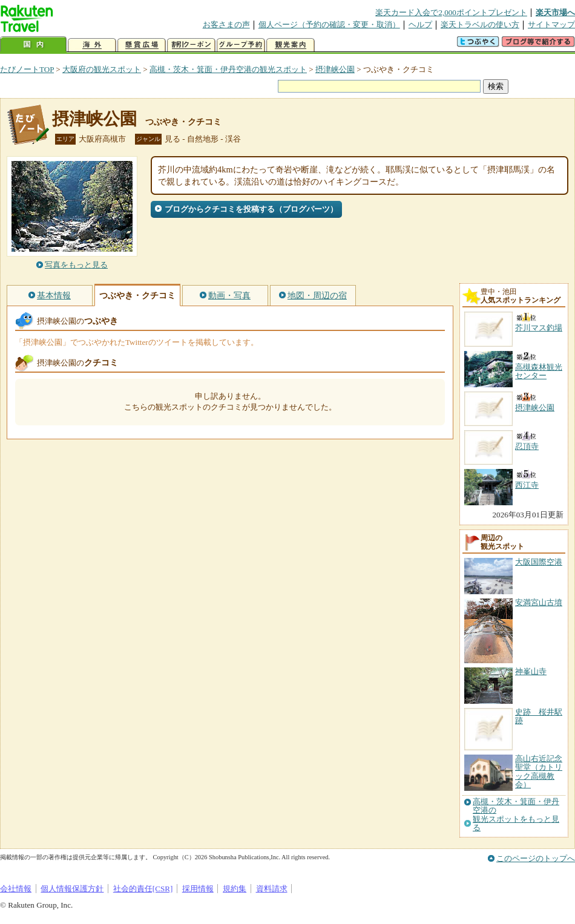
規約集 (235, 889)
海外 (92, 45)
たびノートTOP (27, 69)
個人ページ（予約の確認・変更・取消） (329, 25)
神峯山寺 (531, 671)
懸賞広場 (142, 45)
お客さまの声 (226, 25)
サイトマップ (551, 25)
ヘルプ (420, 25)
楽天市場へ (555, 12)
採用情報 (198, 889)
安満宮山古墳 (539, 602)
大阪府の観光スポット (102, 69)
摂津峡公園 (335, 69)
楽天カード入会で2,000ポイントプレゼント (451, 12)
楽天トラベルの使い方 (480, 25)
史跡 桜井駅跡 (539, 716)
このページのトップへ (536, 858)
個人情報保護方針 (72, 889)
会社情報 (16, 889)
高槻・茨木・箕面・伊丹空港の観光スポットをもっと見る (516, 815)
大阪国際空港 (539, 562)
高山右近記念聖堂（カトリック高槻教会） (539, 772)
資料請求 (272, 889)
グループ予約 (241, 45)
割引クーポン (191, 45)
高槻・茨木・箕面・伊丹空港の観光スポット (228, 69)
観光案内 (291, 45)
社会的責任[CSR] (143, 889)
